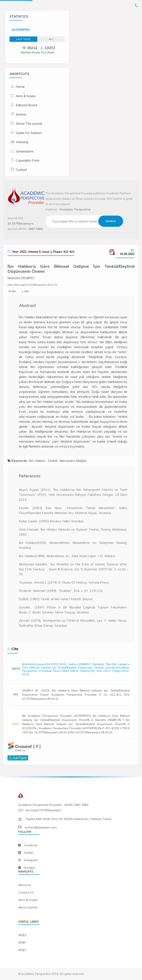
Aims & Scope (26, 96)
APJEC (22, 950)
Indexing (22, 142)
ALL (51, 39)
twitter (29, 853)
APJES (22, 935)
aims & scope (28, 900)
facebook (31, 845)
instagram (31, 860)
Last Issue (23, 39)
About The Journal (29, 124)
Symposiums (25, 151)
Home (20, 87)
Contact (21, 170)
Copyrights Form (28, 160)
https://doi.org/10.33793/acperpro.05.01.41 (33, 285)
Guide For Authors (29, 133)
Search (111, 221)
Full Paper (20, 758)
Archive (21, 114)
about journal (28, 907)
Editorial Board (26, 105)
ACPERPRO (21, 30)
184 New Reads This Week (37, 52)
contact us (26, 892)
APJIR (22, 943)
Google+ (30, 868)
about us (25, 885)
